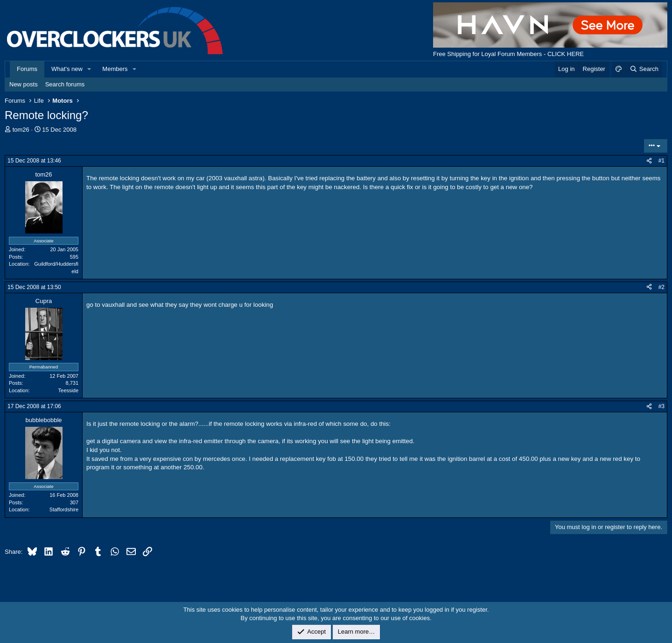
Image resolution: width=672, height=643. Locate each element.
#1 (661, 161)
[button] (90, 69)
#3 (661, 406)
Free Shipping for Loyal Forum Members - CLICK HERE (508, 54)
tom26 (21, 130)
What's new (67, 69)
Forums (27, 69)
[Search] (644, 69)
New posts (24, 84)
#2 (661, 287)
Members (115, 69)
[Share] (649, 161)
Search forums (65, 84)
